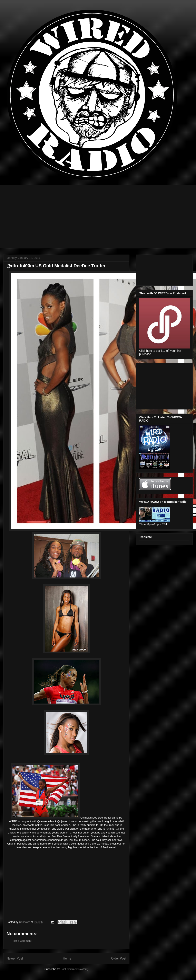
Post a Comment (22, 941)
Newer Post (15, 958)
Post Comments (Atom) (74, 969)
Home (67, 958)
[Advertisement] (101, 214)
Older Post (119, 958)
